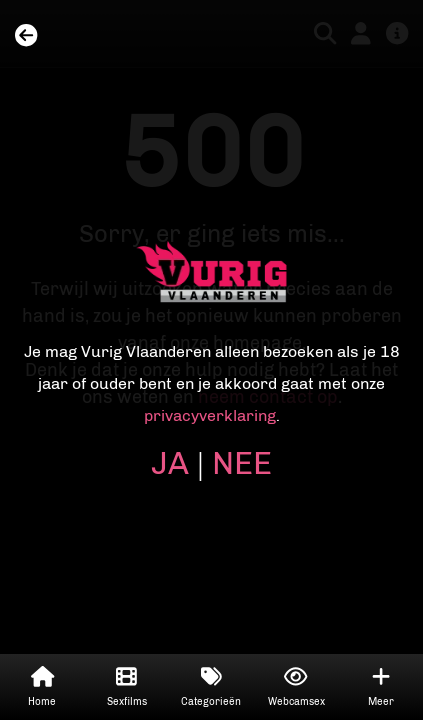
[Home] (26, 36)
